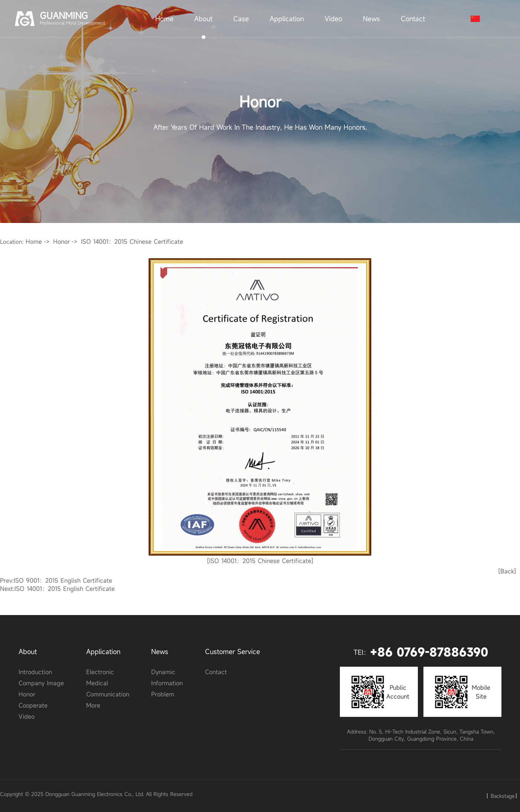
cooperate (33, 705)
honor (61, 242)
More (93, 705)
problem (163, 694)
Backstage (503, 796)
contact (216, 672)
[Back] (507, 571)
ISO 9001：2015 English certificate (63, 580)
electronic (100, 672)
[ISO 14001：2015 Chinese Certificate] (260, 561)
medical (97, 683)
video (27, 716)
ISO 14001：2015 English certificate (65, 589)
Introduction (35, 672)
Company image (41, 683)
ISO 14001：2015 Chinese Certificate (132, 242)
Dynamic (163, 672)
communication (108, 694)
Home (34, 242)
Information (167, 683)
